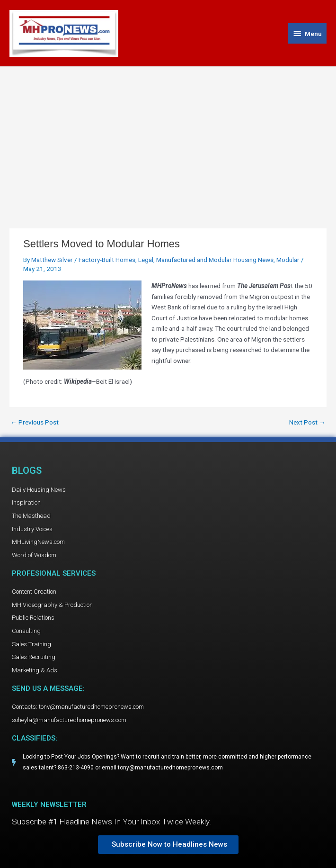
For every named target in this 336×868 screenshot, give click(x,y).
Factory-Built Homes (107, 260)
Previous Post (35, 423)
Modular (288, 260)
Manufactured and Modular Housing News (215, 260)
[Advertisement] (168, 138)
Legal (146, 260)
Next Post (307, 423)
